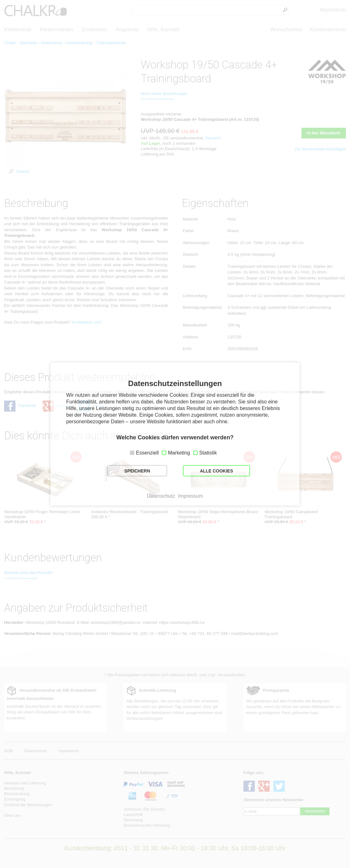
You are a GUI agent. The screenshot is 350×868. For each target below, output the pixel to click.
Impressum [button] (191, 496)
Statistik (208, 453)
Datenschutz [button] (161, 496)
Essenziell (147, 453)
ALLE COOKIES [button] (216, 471)
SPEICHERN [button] (137, 471)
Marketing (179, 453)
